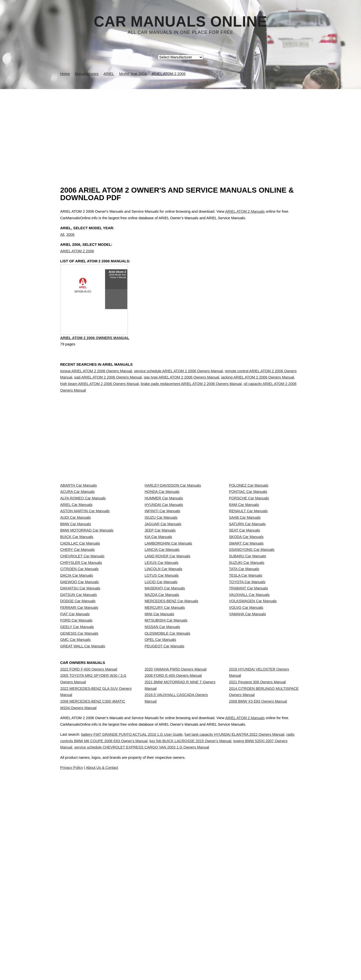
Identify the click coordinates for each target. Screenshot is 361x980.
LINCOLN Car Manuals (164, 673)
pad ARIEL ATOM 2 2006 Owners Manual (108, 399)
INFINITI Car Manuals (163, 573)
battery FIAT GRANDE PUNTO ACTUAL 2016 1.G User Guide (142, 955)
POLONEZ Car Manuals (249, 529)
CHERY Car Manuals (77, 640)
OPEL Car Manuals (160, 795)
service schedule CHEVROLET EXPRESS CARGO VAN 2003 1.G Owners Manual (213, 968)
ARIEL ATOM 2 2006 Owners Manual (95, 361)
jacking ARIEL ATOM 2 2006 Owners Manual (258, 399)
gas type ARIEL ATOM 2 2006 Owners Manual (182, 399)
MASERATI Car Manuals (165, 706)
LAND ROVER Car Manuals (167, 651)
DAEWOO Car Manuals (79, 695)
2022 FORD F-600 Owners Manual (89, 838)
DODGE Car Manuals (78, 729)
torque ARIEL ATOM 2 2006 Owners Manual (96, 393)
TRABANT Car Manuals (248, 706)
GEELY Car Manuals (77, 773)
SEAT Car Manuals (244, 607)
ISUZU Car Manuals (161, 584)
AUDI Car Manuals (75, 584)
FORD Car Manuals (76, 762)
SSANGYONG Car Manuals (252, 640)
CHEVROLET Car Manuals (82, 651)
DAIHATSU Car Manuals (80, 706)
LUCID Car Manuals (161, 695)
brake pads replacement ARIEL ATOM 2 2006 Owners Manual (191, 405)
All (62, 240)
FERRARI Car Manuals (79, 740)
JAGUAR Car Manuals (163, 595)
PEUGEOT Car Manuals (165, 806)
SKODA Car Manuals (246, 618)
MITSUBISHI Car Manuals (166, 762)
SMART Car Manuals (246, 629)
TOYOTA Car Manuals (247, 695)
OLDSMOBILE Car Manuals (167, 784)
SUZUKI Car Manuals (247, 662)
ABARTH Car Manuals (78, 529)
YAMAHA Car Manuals (247, 751)
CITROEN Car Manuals (79, 673)
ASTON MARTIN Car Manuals (85, 573)
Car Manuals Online (181, 22)
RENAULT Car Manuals (248, 573)
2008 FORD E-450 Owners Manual (173, 849)
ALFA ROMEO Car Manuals (83, 551)
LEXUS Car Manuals (162, 662)
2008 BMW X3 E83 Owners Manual (258, 884)
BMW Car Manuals (76, 595)
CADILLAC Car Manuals (80, 629)
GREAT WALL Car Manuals (83, 806)
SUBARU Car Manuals (247, 651)
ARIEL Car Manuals (76, 562)
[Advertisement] (180, 127)
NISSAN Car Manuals (162, 773)
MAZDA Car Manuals (162, 718)
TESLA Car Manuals (246, 684)
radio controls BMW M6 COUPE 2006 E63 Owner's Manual (134, 962)
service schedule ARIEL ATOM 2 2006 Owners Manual (178, 393)
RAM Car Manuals (244, 562)
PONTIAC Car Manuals (248, 540)
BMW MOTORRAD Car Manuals (87, 607)
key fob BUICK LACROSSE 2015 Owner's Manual (237, 962)
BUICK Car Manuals (77, 618)
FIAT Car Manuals (75, 751)
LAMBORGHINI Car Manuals (168, 629)
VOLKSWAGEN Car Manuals (253, 729)
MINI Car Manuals (159, 751)
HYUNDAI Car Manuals (164, 562)
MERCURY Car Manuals (165, 740)
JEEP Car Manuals (160, 607)
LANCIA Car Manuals (162, 640)
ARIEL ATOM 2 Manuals (245, 211)
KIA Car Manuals (158, 618)
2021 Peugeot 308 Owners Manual (257, 856)
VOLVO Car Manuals (246, 740)
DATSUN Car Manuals (78, 718)
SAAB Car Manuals (245, 584)
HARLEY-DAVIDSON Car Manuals (173, 529)
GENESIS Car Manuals (79, 784)
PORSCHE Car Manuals (249, 551)
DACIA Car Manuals (77, 684)
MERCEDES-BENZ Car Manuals (171, 729)
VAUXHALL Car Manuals (249, 718)
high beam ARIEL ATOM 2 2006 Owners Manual (99, 405)
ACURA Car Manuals (77, 540)
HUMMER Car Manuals (164, 551)
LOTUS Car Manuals (162, 684)
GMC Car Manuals (75, 795)
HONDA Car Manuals (162, 540)
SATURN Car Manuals (247, 595)
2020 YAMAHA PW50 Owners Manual (176, 838)
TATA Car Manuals (244, 673)
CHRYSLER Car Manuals (81, 662)
